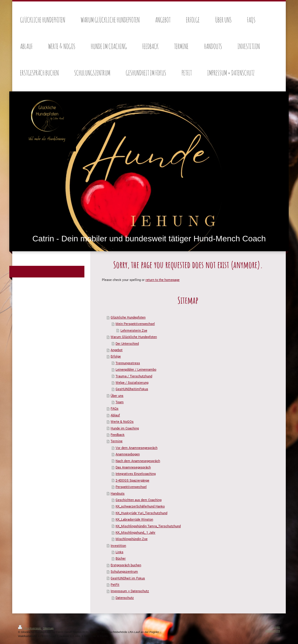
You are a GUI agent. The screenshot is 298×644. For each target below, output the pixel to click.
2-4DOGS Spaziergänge (132, 480)
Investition (118, 545)
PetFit (115, 584)
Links (119, 552)
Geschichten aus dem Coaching (139, 500)
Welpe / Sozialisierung (132, 382)
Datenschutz (125, 598)
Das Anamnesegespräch (133, 467)
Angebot (117, 350)
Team (120, 402)
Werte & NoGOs (122, 421)
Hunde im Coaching (125, 428)
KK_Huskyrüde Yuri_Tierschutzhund (141, 513)
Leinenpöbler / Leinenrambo (136, 369)
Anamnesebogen (128, 454)
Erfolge (116, 356)
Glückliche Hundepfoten (128, 317)
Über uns (117, 396)
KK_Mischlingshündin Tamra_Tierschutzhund (148, 526)
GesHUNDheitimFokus (132, 389)
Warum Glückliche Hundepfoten (134, 337)
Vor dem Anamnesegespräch (136, 448)
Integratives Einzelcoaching (136, 474)
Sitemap (48, 628)
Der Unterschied (127, 343)
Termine (117, 441)
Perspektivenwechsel (131, 487)
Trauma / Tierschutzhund (134, 376)
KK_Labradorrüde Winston (134, 519)
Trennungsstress (128, 363)
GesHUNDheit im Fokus (128, 578)
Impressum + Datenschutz (130, 591)
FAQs (115, 408)
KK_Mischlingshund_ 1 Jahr (135, 532)
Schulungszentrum (124, 571)
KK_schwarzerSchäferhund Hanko (140, 506)
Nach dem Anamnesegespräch (138, 461)
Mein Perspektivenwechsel (135, 324)
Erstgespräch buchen (126, 565)
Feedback (118, 435)
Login (276, 627)
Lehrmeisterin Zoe (134, 330)
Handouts (118, 493)
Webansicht (273, 631)
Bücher (121, 558)
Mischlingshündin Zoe (132, 539)
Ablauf (115, 415)
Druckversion (30, 628)
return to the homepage (163, 280)
